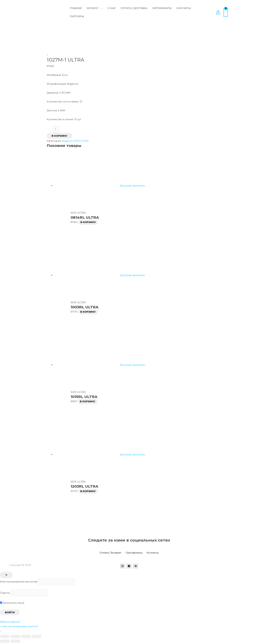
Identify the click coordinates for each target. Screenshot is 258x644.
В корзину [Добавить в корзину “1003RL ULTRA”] (88, 312)
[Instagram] (122, 566)
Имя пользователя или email (19, 582)
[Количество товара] (56, 130)
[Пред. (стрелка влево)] (5, 642)
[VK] (136, 566)
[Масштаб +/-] (37, 638)
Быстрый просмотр (133, 186)
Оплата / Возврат (111, 553)
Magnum (68, 141)
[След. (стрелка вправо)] (15, 642)
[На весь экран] (26, 638)
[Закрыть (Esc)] (5, 638)
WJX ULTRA (82, 141)
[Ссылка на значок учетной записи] (218, 12)
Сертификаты (134, 553)
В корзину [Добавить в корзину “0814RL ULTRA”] (89, 222)
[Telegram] (129, 566)
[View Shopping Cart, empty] (226, 12)
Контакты (152, 553)
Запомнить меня (12, 604)
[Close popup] (6, 575)
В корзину (59, 136)
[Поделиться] (15, 638)
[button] (20, 627)
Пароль (5, 594)
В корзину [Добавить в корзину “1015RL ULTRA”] (88, 402)
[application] (99, 8)
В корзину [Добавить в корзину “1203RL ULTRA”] (88, 491)
